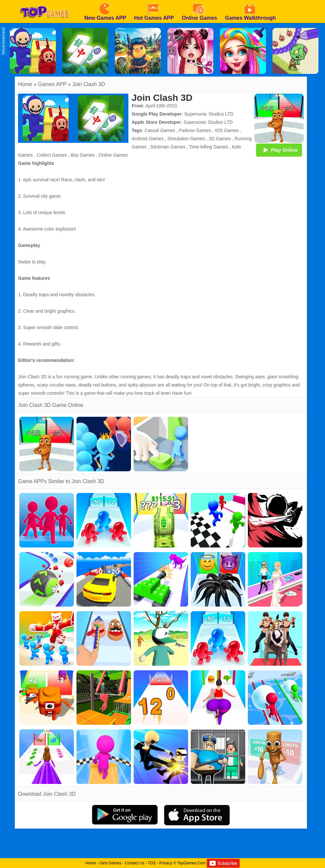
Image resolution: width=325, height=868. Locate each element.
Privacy (166, 863)
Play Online (279, 150)
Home (25, 84)
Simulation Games (186, 139)
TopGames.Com (192, 863)
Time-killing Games (209, 147)
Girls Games (110, 863)
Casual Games (160, 130)
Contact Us (134, 863)
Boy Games (83, 155)
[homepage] (44, 2)
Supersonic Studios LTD (209, 114)
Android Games (148, 139)
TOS (152, 863)
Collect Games (52, 155)
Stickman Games (168, 147)
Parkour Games (195, 130)
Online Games (113, 155)
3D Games (220, 139)
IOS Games (227, 130)
